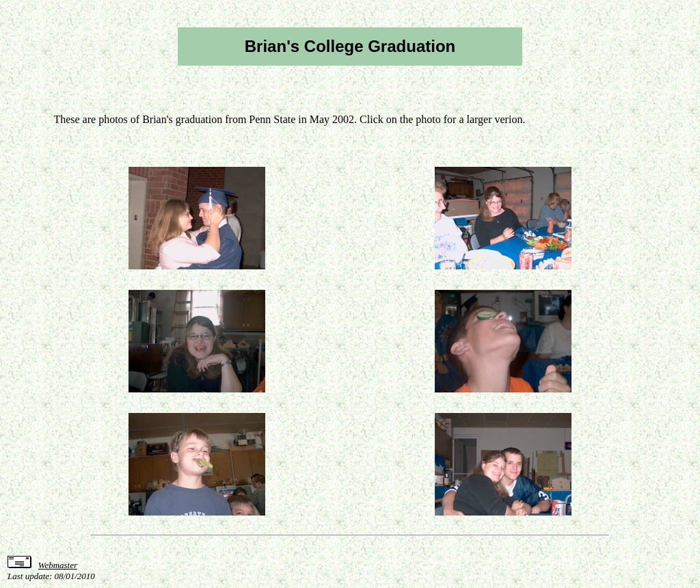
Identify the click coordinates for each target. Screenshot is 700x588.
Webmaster (58, 565)
